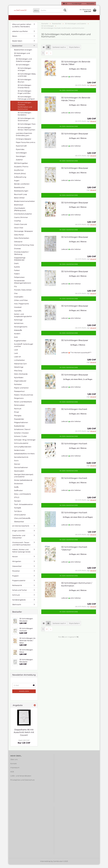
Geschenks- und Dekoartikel (19, 540)
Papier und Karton (21, 391)
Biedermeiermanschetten (24, 205)
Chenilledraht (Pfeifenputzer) (20, 213)
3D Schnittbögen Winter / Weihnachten (26, 132)
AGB (12, 775)
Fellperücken (19, 281)
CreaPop (17, 224)
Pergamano (19, 402)
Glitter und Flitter (21, 304)
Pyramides (20, 153)
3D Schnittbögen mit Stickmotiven (26, 123)
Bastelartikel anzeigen (23, 53)
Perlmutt (18, 412)
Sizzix (16, 464)
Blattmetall (19, 208)
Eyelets (17, 270)
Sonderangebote (19, 603)
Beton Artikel (19, 201)
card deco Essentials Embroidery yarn (24, 138)
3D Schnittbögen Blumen (24, 84)
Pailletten (18, 388)
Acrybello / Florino (21, 170)
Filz (15, 290)
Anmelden (24, 695)
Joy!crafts (18, 314)
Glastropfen (19, 300)
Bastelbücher (19, 191)
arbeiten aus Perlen (20, 35)
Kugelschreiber (20, 344)
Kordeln (17, 337)
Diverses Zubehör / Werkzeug (21, 257)
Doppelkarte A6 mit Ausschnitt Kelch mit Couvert (24, 736)
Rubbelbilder (19, 430)
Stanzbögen (21, 160)
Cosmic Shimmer (21, 221)
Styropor (17, 504)
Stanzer (17, 468)
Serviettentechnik (21, 461)
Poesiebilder (19, 423)
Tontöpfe (18, 511)
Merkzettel (90, 4)
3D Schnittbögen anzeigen (24, 73)
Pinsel (17, 416)
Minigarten (17, 565)
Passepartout (19, 395)
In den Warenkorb (69, 94)
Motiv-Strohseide (21, 378)
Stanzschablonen (21, 471)
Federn (17, 277)
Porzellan (16, 575)
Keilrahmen (19, 327)
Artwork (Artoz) (20, 177)
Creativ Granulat (21, 228)
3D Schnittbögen (23, 68)
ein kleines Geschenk (21, 529)
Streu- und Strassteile (23, 498)
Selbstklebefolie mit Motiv (24, 457)
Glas (16, 297)
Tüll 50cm (18, 515)
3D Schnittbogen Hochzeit (74, 413)
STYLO (17, 501)
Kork (16, 341)
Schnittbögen (21, 156)
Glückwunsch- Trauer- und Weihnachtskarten (21, 547)
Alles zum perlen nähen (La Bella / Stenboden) (22, 29)
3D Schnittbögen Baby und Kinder (27, 79)
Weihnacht (17, 608)
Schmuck (16, 599)
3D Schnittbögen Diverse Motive (24, 90)
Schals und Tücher (20, 594)
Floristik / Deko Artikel (23, 293)
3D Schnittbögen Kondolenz (24, 117)
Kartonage (18, 323)
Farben (17, 274)
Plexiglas (18, 419)
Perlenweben (19, 409)
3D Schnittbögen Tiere (27, 128)
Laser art (17, 360)
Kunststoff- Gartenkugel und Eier (24, 349)
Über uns (14, 763)
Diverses (17, 252)
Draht (16, 267)
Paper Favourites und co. (26, 146)
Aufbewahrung (20, 181)
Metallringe (19, 371)
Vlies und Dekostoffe (22, 522)
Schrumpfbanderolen (23, 450)
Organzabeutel (20, 384)
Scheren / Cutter (20, 440)
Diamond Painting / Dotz (24, 249)
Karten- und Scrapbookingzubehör (23, 319)
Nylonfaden (19, 381)
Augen (17, 184)
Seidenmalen (19, 454)
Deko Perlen (19, 238)
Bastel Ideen (17, 44)
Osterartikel (17, 570)
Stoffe (16, 491)
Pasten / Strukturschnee (24, 398)
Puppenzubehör (19, 584)
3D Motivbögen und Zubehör (22, 58)
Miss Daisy (18, 374)
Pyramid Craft (21, 149)
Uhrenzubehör (20, 518)
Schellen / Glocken (21, 436)
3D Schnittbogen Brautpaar (75, 137)
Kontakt (13, 767)
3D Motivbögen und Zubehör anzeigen (24, 64)
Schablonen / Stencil (22, 433)
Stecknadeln (19, 475)
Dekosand (18, 245)
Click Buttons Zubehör (23, 217)
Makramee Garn (20, 367)
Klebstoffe (18, 334)
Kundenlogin (76, 4)
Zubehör (19, 163)
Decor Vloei (19, 231)
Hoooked (18, 311)
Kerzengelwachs (21, 330)
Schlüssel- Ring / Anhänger (25, 443)
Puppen (15, 579)
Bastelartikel (17, 49)
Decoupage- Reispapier (24, 235)
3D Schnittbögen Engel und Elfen (24, 96)
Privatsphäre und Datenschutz (22, 784)
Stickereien (19, 487)
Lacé (16, 353)
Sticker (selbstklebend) (23, 484)
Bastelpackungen (21, 194)
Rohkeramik (17, 589)
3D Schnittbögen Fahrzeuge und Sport (26, 101)
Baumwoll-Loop (21, 198)
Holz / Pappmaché (21, 307)
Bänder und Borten (22, 188)
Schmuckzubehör (21, 447)
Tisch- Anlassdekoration (23, 508)
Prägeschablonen (21, 426)
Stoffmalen (18, 494)
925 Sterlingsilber (21, 167)
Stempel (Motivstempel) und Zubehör (24, 479)
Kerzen (15, 560)
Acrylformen (19, 174)
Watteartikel (19, 525)
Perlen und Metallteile (23, 405)
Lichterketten (19, 364)
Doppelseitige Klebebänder (20, 262)
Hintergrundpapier (24, 143)
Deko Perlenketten (22, 242)
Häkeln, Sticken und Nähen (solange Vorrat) (21, 554)
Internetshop (45, 865)
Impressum (15, 771)
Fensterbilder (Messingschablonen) (23, 285)
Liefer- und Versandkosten (21, 779)
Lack (16, 357)
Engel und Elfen (19, 534)
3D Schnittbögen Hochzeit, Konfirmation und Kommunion (25, 109)
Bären (15, 40)
